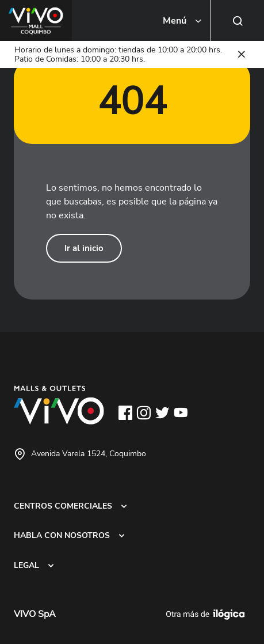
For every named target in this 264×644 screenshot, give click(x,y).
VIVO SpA (35, 614)
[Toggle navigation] (183, 21)
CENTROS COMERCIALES (63, 506)
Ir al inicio (84, 248)
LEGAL (26, 565)
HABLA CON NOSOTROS (62, 535)
